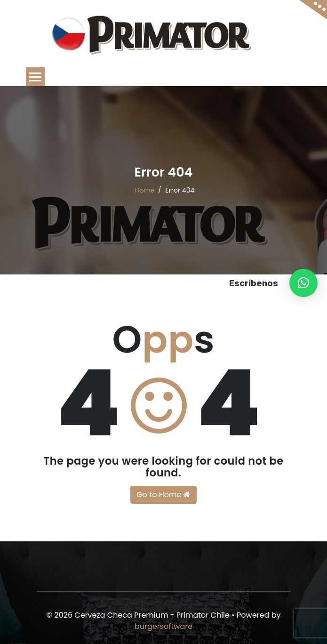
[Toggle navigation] (35, 77)
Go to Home (163, 495)
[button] (303, 283)
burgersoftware (163, 626)
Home (145, 190)
